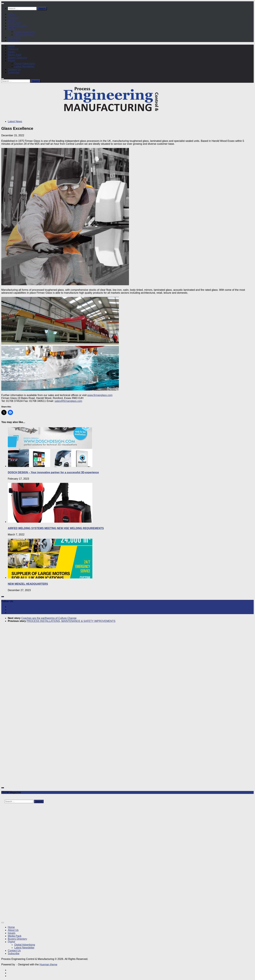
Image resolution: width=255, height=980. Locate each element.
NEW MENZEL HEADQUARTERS (28, 584)
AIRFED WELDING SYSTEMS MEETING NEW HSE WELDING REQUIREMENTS (56, 528)
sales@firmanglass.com (68, 401)
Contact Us (14, 38)
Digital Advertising (25, 32)
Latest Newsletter (24, 35)
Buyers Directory (17, 26)
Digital (11, 29)
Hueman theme (48, 965)
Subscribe (14, 40)
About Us (13, 17)
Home (11, 14)
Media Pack (15, 23)
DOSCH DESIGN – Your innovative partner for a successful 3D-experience (53, 472)
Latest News (15, 121)
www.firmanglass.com (100, 395)
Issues (12, 20)
